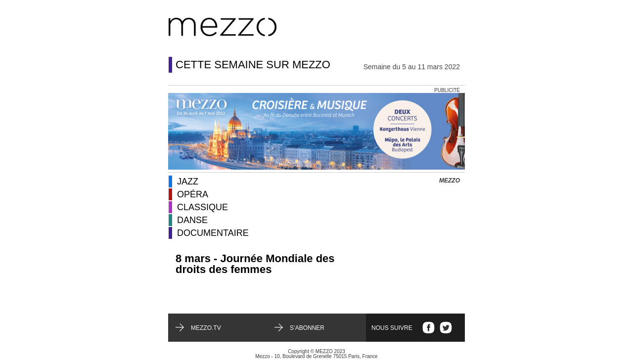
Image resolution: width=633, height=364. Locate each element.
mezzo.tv (206, 328)
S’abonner (307, 328)
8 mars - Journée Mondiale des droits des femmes (255, 264)
